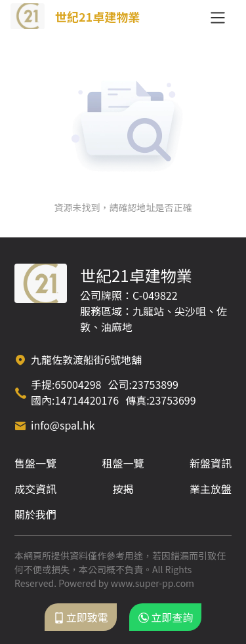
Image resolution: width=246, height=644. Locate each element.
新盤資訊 (211, 463)
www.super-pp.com (153, 583)
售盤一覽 (35, 463)
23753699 (173, 400)
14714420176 (87, 400)
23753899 (155, 384)
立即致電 (81, 617)
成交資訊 (35, 489)
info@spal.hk (63, 425)
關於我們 (35, 514)
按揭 (123, 489)
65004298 (78, 384)
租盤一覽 (123, 463)
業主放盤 (211, 489)
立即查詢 (165, 617)
